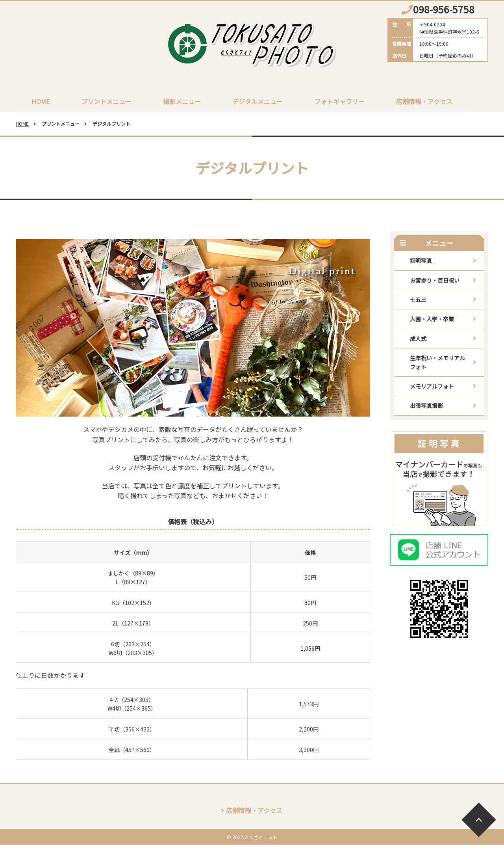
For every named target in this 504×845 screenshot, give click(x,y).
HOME (41, 101)
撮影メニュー (182, 101)
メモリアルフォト (432, 387)
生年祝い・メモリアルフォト (437, 363)
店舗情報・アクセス (424, 101)
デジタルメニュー (258, 101)
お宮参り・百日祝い (435, 281)
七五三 (418, 300)
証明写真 (421, 261)
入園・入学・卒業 (432, 319)
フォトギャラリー (339, 101)
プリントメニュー (106, 101)
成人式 (418, 339)
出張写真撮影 (426, 406)
